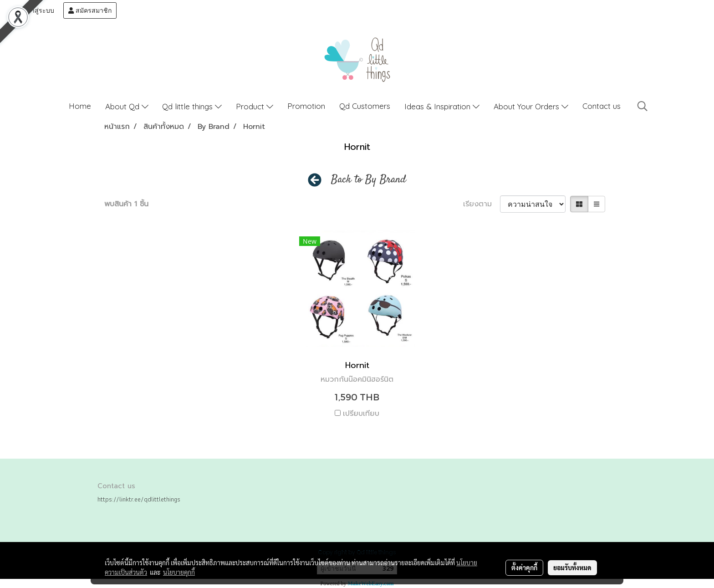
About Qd (127, 106)
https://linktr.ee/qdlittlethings (139, 499)
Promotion (306, 106)
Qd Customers (365, 106)
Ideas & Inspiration (442, 106)
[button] (643, 106)
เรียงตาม (482, 204)
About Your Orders (531, 106)
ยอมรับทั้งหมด (572, 568)
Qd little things (192, 106)
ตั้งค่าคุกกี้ (524, 568)
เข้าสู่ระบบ (35, 10)
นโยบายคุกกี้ (179, 572)
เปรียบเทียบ (361, 414)
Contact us (602, 106)
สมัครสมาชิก (90, 10)
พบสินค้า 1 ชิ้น (126, 204)
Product (255, 106)
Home (80, 106)
